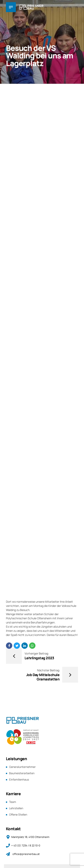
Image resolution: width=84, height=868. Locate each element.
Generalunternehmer (22, 767)
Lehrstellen (16, 808)
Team (13, 801)
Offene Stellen (18, 814)
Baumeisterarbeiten (22, 773)
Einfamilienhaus (19, 779)
